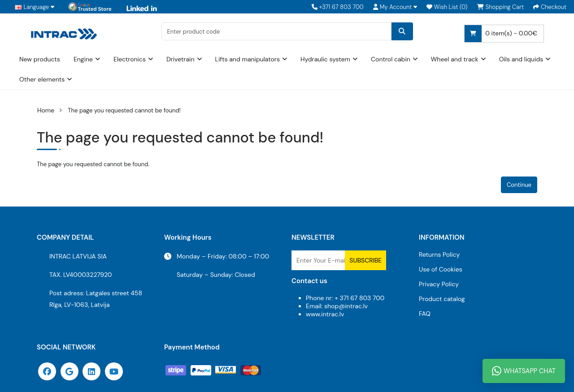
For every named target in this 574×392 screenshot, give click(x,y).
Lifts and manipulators (248, 59)
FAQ (425, 314)
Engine (83, 59)
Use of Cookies (441, 269)
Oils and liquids (521, 59)
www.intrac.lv (325, 314)
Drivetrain (180, 59)
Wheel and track (455, 59)
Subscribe (365, 260)
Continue (519, 185)
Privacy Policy (439, 284)
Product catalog (442, 299)
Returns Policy (439, 254)
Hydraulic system (325, 59)
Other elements (42, 79)
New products (40, 59)
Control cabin (391, 59)
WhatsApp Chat (524, 371)
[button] (395, 7)
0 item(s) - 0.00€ (501, 34)
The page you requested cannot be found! (124, 110)
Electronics (130, 59)
